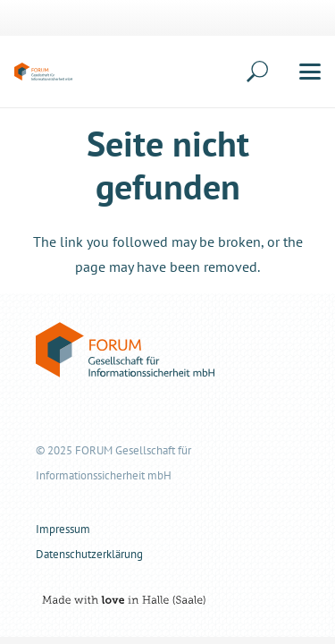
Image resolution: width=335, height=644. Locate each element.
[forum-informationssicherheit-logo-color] (43, 72)
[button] (232, 72)
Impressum (63, 529)
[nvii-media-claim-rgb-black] (121, 600)
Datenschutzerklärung (89, 554)
